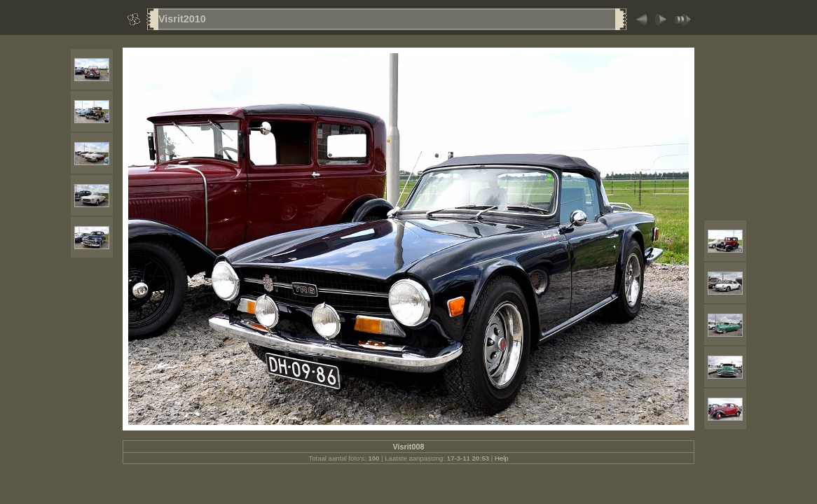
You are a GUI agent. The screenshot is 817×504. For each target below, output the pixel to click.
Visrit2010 (182, 19)
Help (502, 458)
